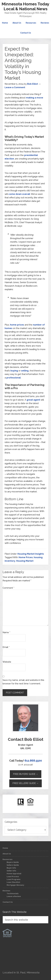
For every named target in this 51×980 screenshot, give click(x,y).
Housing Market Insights (31, 554)
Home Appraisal (14, 874)
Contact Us (8, 902)
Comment (8, 588)
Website (7, 662)
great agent (33, 400)
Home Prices (26, 557)
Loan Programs (14, 879)
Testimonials (13, 894)
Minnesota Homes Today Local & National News (26, 6)
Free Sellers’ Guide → (26, 783)
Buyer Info (11, 868)
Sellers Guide (13, 865)
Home (5, 848)
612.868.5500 (33, 761)
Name (6, 632)
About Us (7, 854)
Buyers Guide (13, 862)
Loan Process (13, 877)
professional (14, 378)
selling (25, 371)
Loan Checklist (13, 882)
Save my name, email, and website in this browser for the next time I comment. (23, 682)
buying (14, 371)
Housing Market (25, 561)
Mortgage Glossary (15, 885)
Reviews (6, 891)
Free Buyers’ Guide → (26, 774)
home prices (17, 325)
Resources (7, 859)
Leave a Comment (15, 87)
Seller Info (11, 871)
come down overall (19, 194)
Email (6, 647)
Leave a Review (14, 896)
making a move (34, 98)
